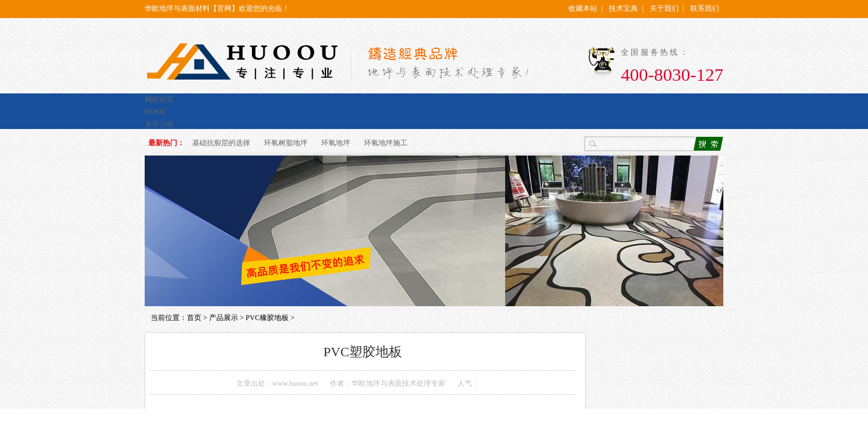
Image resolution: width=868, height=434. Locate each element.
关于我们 (664, 8)
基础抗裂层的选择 (221, 143)
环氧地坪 (336, 143)
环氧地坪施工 (386, 143)
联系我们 (705, 8)
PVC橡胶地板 (267, 318)
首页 (194, 318)
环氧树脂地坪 (286, 143)
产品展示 (224, 318)
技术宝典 (623, 8)
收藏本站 (583, 8)
